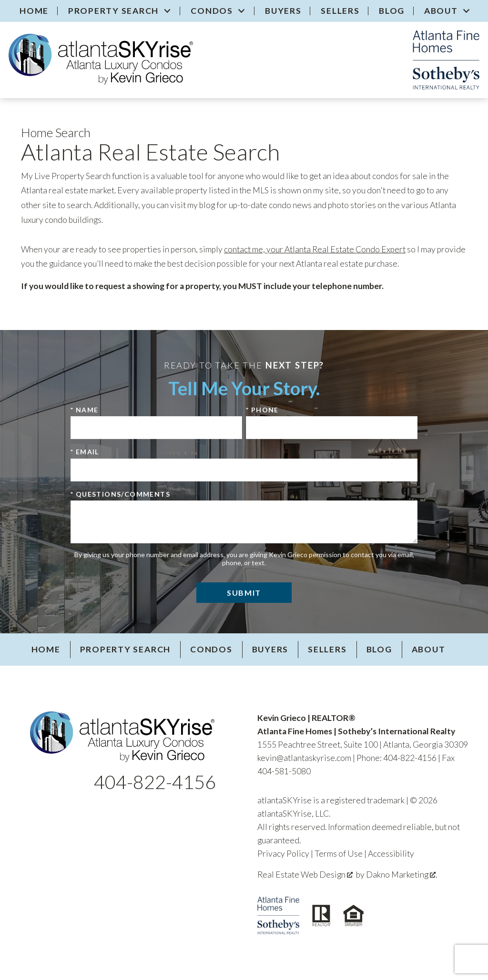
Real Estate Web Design (305, 875)
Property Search (125, 649)
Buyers (283, 11)
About (429, 649)
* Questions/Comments (120, 494)
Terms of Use (339, 854)
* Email (85, 452)
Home (34, 11)
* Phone (262, 410)
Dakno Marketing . (402, 875)
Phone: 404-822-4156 (396, 758)
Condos (211, 649)
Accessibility (391, 854)
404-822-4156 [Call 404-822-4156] (155, 782)
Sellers (340, 11)
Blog (392, 11)
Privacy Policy (283, 854)
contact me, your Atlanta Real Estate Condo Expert (315, 249)
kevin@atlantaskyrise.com (304, 758)
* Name (84, 410)
